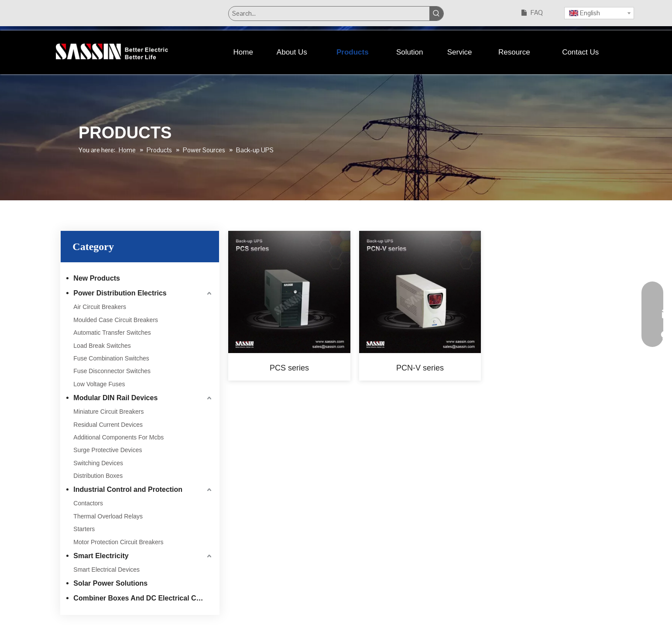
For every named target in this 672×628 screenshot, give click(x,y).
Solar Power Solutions (110, 583)
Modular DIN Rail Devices (115, 398)
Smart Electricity (101, 556)
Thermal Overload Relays (108, 516)
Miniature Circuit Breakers (108, 412)
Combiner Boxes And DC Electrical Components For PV (143, 598)
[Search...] (329, 14)
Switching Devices (98, 463)
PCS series (289, 368)
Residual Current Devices (108, 425)
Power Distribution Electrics (120, 293)
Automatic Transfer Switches (112, 333)
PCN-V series (420, 368)
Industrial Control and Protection (128, 489)
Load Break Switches (102, 346)
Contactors (88, 503)
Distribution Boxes (98, 476)
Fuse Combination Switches (111, 358)
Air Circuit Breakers (100, 307)
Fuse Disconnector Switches (112, 371)
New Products (97, 278)
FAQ (537, 12)
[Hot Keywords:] (436, 14)
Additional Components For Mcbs (118, 437)
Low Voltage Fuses (99, 384)
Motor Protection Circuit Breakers (118, 542)
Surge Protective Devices (108, 450)
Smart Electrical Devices (106, 570)
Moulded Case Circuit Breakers (116, 320)
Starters (84, 529)
